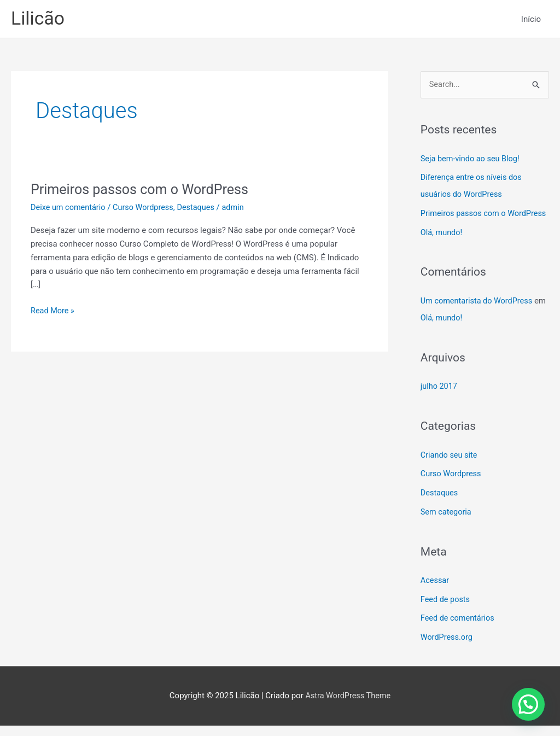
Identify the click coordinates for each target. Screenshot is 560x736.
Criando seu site (450, 469)
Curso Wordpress (147, 209)
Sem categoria (447, 524)
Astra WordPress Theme (348, 706)
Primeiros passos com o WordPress (144, 191)
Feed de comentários (459, 629)
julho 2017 (440, 401)
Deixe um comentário (69, 209)
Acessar (435, 593)
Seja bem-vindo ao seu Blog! (472, 160)
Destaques (202, 209)
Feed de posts (446, 611)
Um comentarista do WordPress (479, 317)
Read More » (53, 311)
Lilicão (39, 19)
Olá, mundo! (442, 249)
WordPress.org (448, 648)
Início (531, 20)
